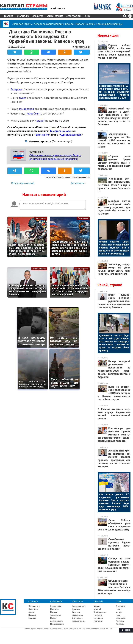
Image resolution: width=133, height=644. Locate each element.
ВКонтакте (42, 135)
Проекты (98, 601)
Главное (9, 16)
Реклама (120, 621)
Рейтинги (98, 621)
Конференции (79, 606)
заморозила (26, 109)
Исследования (57, 624)
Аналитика (23, 16)
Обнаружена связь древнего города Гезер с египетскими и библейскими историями (55, 157)
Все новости (78, 183)
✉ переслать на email (23, 183)
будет (23, 98)
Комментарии (82, 47)
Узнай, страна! (55, 16)
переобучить (34, 113)
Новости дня (108, 35)
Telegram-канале (60, 131)
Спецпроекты (74, 16)
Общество (38, 16)
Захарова (16, 89)
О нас (87, 16)
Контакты (120, 624)
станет (41, 121)
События (33, 601)
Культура (76, 609)
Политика (55, 609)
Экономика (41, 218)
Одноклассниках (71, 135)
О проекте (120, 606)
